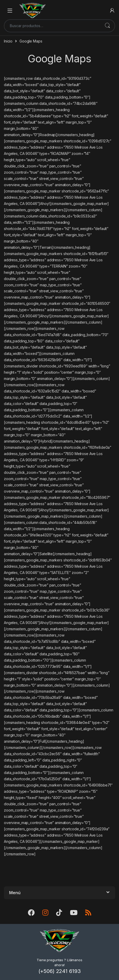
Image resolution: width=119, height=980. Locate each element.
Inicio (8, 41)
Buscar (107, 26)
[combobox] (52, 26)
